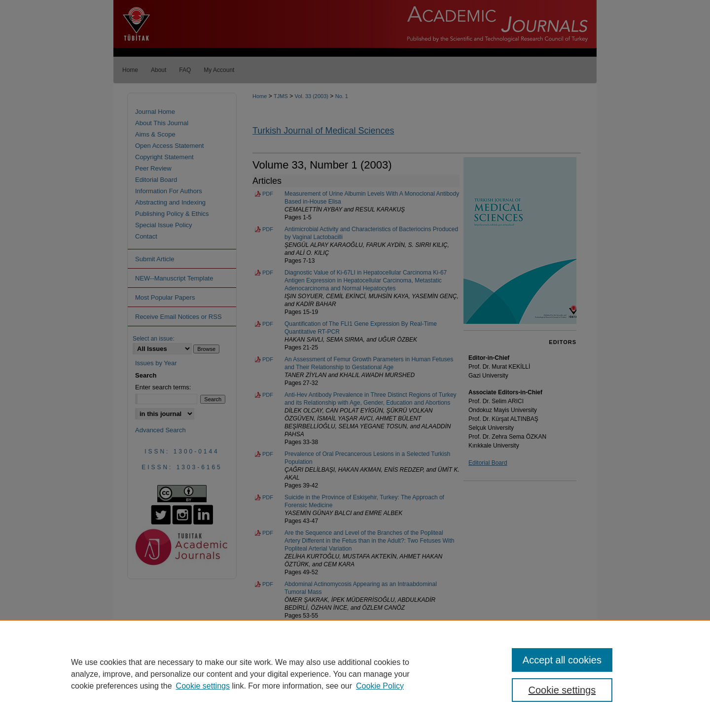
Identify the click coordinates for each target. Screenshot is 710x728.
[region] (355, 674)
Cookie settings (203, 686)
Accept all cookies (562, 660)
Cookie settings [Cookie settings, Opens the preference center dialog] (562, 690)
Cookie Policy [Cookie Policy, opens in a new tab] (380, 686)
